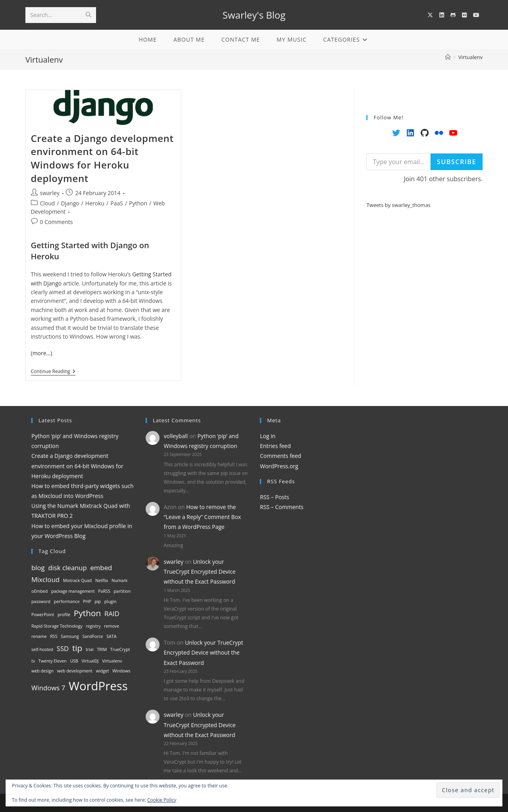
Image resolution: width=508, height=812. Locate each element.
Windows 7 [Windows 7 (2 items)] (48, 688)
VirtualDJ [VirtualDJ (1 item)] (90, 661)
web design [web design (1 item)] (42, 671)
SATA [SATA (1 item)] (111, 636)
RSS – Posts (274, 497)
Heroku (95, 203)
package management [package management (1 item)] (73, 591)
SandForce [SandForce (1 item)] (92, 636)
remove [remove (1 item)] (112, 626)
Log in (268, 436)
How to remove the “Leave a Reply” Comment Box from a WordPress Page (203, 517)
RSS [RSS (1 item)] (54, 636)
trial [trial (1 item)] (89, 649)
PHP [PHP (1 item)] (87, 601)
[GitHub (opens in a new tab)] (453, 15)
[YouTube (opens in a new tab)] (476, 15)
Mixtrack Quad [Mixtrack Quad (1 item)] (78, 580)
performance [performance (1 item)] (67, 601)
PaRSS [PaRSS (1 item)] (104, 591)
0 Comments (57, 222)
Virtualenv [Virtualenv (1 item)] (112, 661)
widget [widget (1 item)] (103, 671)
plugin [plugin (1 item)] (111, 601)
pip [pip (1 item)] (98, 601)
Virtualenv (470, 57)
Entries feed (275, 446)
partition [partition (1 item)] (122, 591)
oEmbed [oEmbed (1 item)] (39, 591)
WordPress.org (279, 466)
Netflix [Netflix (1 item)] (102, 580)
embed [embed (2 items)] (101, 568)
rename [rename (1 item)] (39, 636)
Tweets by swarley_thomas (398, 205)
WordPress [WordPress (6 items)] (98, 686)
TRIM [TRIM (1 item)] (102, 649)
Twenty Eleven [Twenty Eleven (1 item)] (53, 661)
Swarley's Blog (254, 15)
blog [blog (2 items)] (38, 568)
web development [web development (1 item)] (75, 671)
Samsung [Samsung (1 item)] (70, 636)
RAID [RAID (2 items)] (112, 614)
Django (70, 203)
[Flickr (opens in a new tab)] (464, 15)
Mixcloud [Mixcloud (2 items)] (45, 579)
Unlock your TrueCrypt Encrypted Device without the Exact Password (200, 572)
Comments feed (281, 456)
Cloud (48, 203)
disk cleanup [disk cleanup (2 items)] (67, 568)
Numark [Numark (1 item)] (119, 580)
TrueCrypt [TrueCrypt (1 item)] (120, 649)
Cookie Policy (162, 800)
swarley (50, 193)
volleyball (176, 436)
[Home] (448, 57)
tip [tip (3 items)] (77, 648)
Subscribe (457, 162)
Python (138, 203)
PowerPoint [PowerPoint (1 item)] (43, 615)
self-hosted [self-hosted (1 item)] (42, 649)
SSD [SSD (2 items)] (63, 648)
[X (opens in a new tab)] (430, 15)
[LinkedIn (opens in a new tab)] (442, 15)
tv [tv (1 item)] (33, 661)
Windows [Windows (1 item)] (121, 671)
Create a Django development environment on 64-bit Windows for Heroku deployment (102, 158)
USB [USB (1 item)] (74, 661)
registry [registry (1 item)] (93, 626)
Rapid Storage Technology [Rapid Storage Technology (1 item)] (57, 626)
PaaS (117, 203)
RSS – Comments (282, 507)
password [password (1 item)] (41, 601)
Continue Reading (53, 372)
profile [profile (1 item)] (64, 615)
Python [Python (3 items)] (87, 613)
